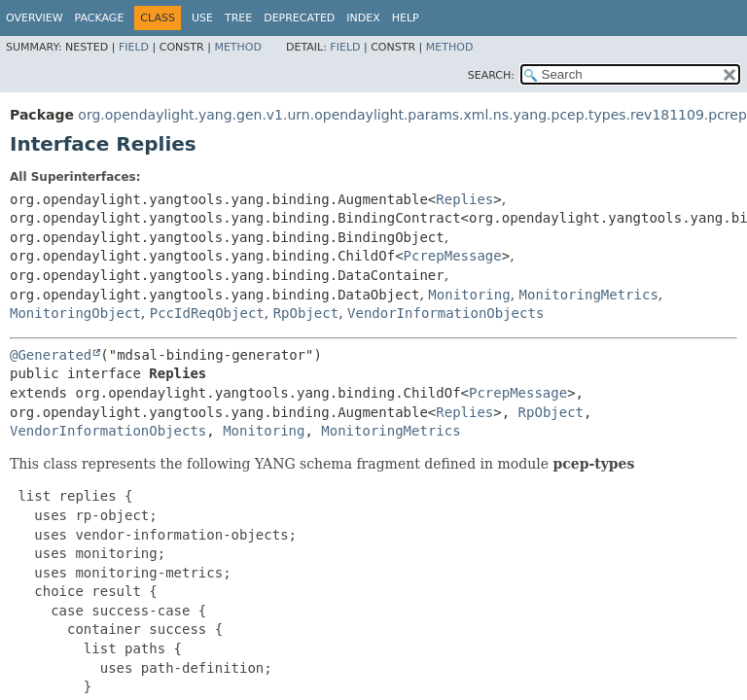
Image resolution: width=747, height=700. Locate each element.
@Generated (51, 355)
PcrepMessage (453, 256)
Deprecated (299, 18)
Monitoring (469, 295)
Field (134, 47)
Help (406, 18)
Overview (35, 18)
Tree (238, 18)
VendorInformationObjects (445, 313)
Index (363, 18)
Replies (464, 199)
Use (202, 18)
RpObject (306, 313)
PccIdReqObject (207, 313)
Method (238, 47)
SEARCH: (491, 75)
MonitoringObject (75, 313)
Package (100, 18)
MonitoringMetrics (589, 295)
